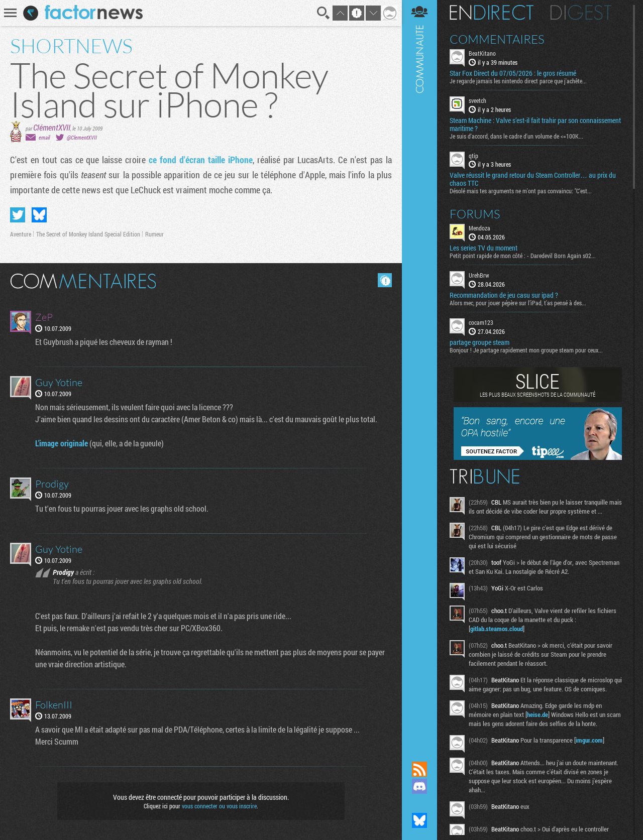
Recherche (324, 13)
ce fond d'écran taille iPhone (201, 160)
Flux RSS (419, 769)
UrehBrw (479, 275)
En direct (492, 13)
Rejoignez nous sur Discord (419, 786)
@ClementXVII (82, 137)
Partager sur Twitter (18, 215)
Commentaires (497, 39)
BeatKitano (482, 53)
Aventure (21, 234)
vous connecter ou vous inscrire (219, 806)
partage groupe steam (479, 342)
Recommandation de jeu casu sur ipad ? (504, 295)
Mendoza (479, 228)
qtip (473, 156)
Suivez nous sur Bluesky (419, 820)
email (44, 137)
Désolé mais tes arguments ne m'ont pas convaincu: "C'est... (521, 191)
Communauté (419, 371)
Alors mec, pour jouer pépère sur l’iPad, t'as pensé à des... (518, 303)
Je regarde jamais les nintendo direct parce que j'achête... (518, 81)
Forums (475, 214)
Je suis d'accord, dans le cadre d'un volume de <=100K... (516, 136)
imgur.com (589, 740)
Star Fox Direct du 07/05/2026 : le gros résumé (513, 73)
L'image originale (62, 443)
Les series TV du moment (484, 248)
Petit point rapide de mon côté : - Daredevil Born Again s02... (523, 256)
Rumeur (154, 234)
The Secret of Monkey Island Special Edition (88, 234)
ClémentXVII (52, 127)
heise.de (538, 714)
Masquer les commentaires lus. (385, 280)
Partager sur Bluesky (39, 215)
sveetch (477, 100)
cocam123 (481, 322)
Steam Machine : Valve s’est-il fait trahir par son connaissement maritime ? (535, 125)
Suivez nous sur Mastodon (419, 803)
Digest (581, 13)
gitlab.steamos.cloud (497, 629)
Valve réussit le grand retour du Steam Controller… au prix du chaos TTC (533, 179)
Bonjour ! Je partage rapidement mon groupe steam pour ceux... (526, 350)
